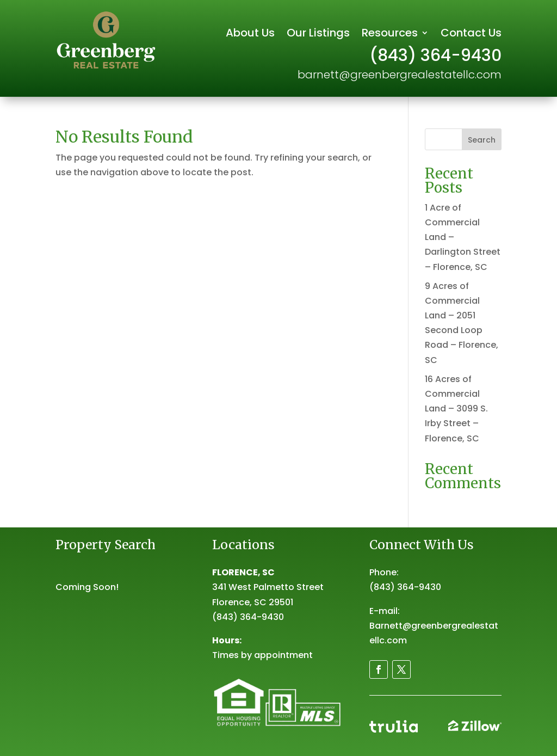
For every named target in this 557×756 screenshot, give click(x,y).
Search (482, 140)
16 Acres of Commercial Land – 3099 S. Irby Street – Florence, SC (456, 409)
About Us (250, 35)
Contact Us (471, 35)
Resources (390, 35)
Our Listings (318, 35)
